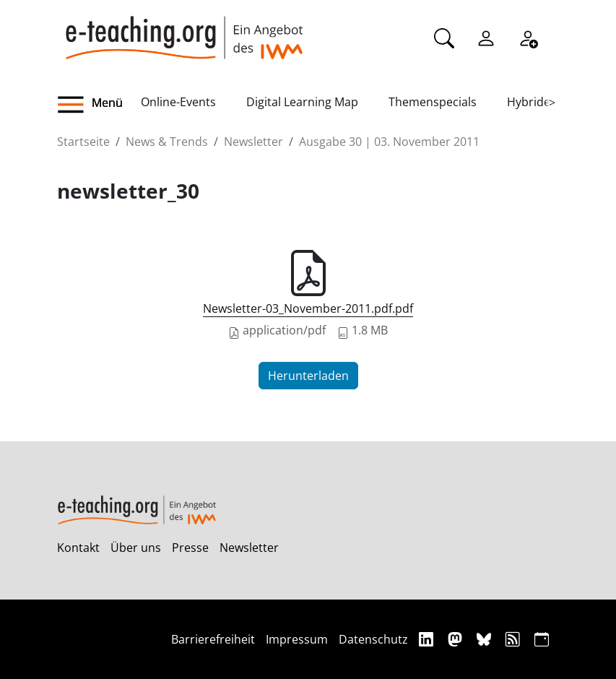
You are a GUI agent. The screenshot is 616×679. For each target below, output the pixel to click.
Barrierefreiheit (213, 639)
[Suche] (444, 37)
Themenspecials (433, 102)
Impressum (297, 639)
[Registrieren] (528, 37)
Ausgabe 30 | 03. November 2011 (389, 142)
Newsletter (253, 142)
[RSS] (515, 639)
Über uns (136, 548)
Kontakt (78, 548)
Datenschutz (373, 639)
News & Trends (167, 142)
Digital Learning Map (302, 102)
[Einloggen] (486, 37)
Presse (190, 548)
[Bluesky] (486, 639)
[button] (99, 105)
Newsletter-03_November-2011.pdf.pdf (308, 308)
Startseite (83, 142)
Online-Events (178, 102)
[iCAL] (542, 639)
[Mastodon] (457, 639)
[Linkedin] (428, 639)
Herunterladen (308, 376)
